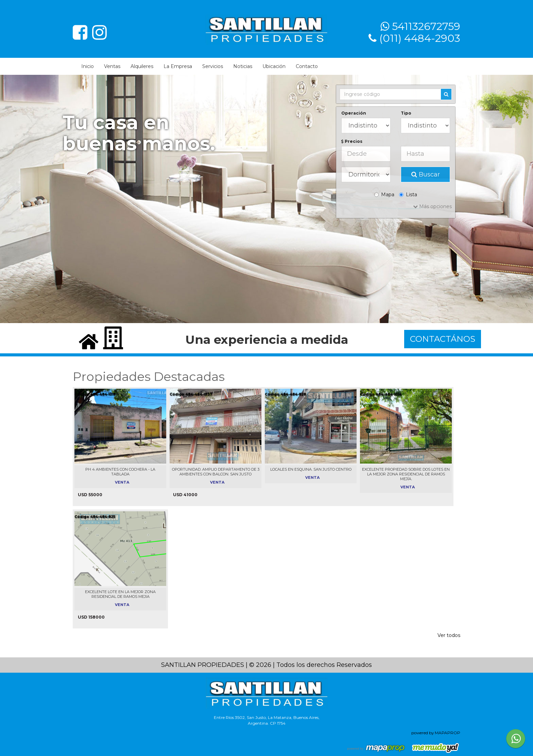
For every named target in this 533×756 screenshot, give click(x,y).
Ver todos (449, 635)
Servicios (213, 66)
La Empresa (178, 66)
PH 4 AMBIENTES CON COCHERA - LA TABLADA (120, 472)
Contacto (307, 66)
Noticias (243, 66)
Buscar (426, 174)
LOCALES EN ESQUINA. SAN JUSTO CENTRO (311, 469)
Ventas (112, 66)
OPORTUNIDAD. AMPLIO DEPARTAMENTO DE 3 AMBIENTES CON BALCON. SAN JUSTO (216, 472)
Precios (352, 141)
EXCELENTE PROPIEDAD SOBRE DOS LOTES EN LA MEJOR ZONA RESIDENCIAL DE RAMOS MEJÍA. (406, 474)
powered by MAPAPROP (436, 733)
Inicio (88, 66)
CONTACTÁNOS (443, 339)
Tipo (406, 113)
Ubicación (274, 66)
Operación (354, 113)
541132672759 (426, 26)
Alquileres (142, 66)
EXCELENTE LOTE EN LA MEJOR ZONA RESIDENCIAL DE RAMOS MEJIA (120, 594)
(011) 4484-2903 (420, 38)
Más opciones (432, 206)
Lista (408, 195)
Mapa (384, 195)
